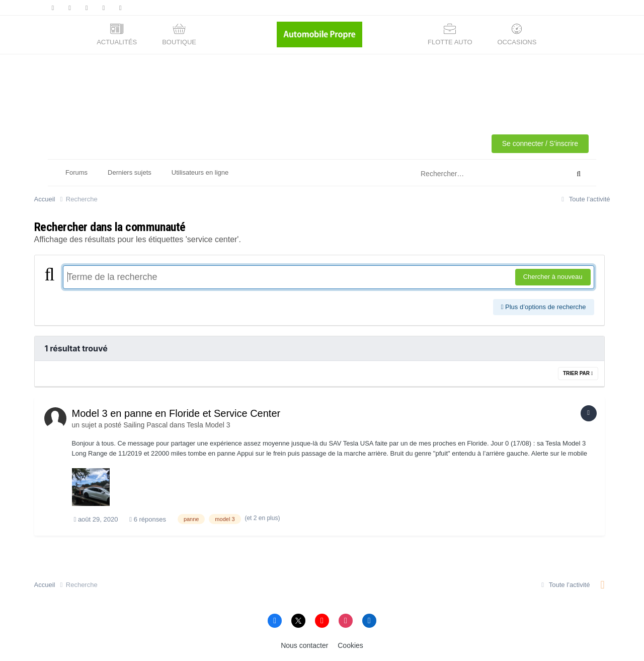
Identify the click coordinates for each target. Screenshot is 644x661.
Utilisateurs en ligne (200, 172)
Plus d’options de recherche (544, 307)
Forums (76, 172)
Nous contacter (304, 645)
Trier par (578, 373)
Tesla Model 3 (208, 425)
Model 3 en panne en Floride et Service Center (176, 413)
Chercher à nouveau (553, 277)
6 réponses (148, 519)
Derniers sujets (130, 172)
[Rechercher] (481, 174)
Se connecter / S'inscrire (540, 143)
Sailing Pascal (145, 425)
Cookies (350, 645)
